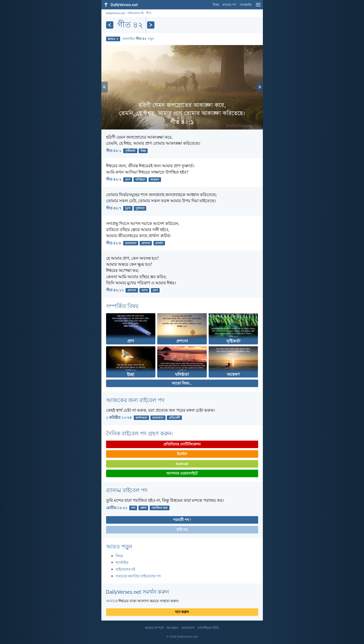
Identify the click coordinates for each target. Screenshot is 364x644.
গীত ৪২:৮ (114, 243)
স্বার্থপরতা (141, 418)
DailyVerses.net (116, 13)
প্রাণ (128, 180)
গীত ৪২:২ (114, 179)
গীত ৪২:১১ (115, 290)
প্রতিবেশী (174, 418)
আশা (144, 290)
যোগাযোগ (188, 628)
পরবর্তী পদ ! (182, 520)
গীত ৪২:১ (114, 151)
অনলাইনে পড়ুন (138, 39)
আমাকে (112, 601)
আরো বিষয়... (182, 383)
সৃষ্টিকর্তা (130, 151)
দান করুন (182, 612)
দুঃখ (128, 208)
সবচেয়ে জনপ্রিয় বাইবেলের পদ (138, 576)
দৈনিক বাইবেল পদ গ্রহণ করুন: (140, 433)
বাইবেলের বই (136, 13)
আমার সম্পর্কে (154, 628)
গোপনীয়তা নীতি (208, 628)
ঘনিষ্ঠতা (140, 180)
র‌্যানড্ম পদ (229, 5)
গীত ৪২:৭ (114, 208)
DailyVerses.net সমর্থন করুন (138, 592)
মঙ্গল (143, 508)
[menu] (258, 6)
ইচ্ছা (143, 151)
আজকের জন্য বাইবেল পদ (135, 400)
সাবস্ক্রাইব (246, 5)
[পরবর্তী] (151, 25)
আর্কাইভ (122, 562)
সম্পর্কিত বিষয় (122, 306)
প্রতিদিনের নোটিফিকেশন (182, 444)
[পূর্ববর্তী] (110, 25)
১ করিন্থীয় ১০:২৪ (119, 417)
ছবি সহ (182, 530)
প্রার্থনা (159, 243)
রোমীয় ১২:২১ (117, 508)
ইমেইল (182, 454)
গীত (149, 13)
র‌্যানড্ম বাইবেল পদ (127, 490)
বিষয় (216, 5)
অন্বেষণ (155, 180)
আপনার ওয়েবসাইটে (182, 473)
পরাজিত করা (159, 508)
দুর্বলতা (140, 208)
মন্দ (133, 508)
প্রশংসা (146, 243)
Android (182, 464)
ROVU (113, 39)
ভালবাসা (131, 243)
